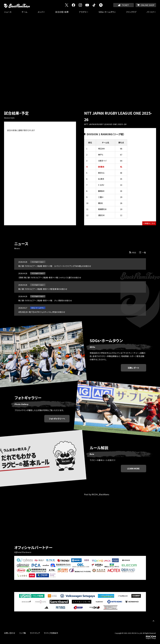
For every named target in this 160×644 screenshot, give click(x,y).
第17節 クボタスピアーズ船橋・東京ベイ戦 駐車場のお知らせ (43, 289)
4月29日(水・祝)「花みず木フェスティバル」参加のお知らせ (42, 312)
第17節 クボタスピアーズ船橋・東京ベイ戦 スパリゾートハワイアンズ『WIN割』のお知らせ (55, 266)
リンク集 (22, 633)
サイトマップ (35, 633)
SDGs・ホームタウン (107, 12)
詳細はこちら (150, 223)
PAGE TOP (154, 621)
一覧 (144, 252)
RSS (134, 252)
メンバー (41, 12)
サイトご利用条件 (51, 633)
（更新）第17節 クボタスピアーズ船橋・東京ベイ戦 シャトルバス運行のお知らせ (50, 277)
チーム (25, 12)
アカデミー (84, 12)
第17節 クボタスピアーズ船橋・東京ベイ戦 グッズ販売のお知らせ (45, 300)
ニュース (8, 12)
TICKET (125, 5)
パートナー (151, 12)
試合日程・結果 (62, 12)
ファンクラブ (131, 12)
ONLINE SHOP (148, 5)
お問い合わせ (10, 633)
